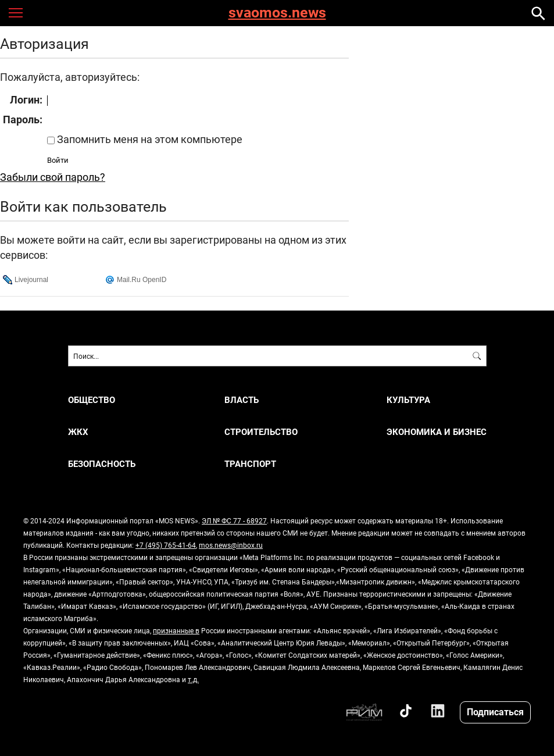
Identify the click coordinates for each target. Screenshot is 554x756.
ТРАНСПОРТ (250, 464)
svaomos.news (277, 13)
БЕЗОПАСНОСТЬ (102, 464)
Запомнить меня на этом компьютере (149, 139)
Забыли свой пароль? (53, 177)
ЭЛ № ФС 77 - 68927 (234, 520)
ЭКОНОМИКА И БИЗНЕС (437, 432)
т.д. (193, 679)
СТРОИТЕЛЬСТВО (261, 432)
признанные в (176, 630)
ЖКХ (78, 432)
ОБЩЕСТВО (92, 400)
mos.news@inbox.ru (231, 545)
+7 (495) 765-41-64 (166, 545)
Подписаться (495, 712)
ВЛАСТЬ (242, 400)
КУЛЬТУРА (408, 400)
